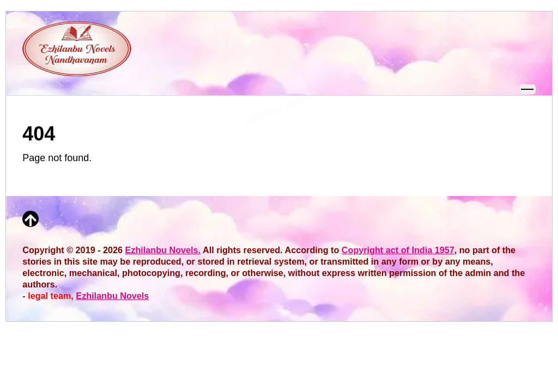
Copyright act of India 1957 (398, 250)
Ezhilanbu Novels (112, 296)
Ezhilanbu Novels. (163, 250)
